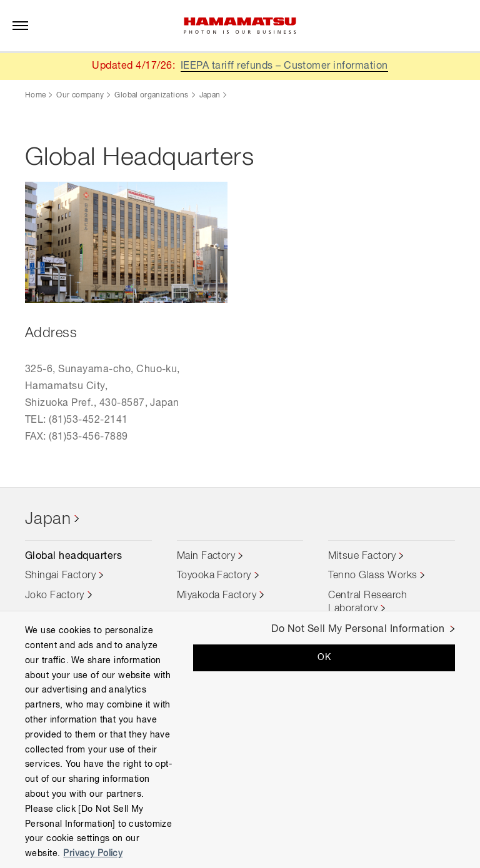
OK (324, 658)
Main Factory (206, 556)
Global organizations (151, 96)
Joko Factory (55, 596)
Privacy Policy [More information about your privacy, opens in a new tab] (93, 854)
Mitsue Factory (362, 556)
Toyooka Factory (214, 576)
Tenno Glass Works (372, 576)
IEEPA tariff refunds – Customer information (284, 66)
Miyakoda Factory (217, 596)
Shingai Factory (60, 576)
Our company (80, 96)
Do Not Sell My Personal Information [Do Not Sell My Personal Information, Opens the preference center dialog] (358, 629)
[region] (240, 739)
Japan (210, 96)
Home (35, 96)
